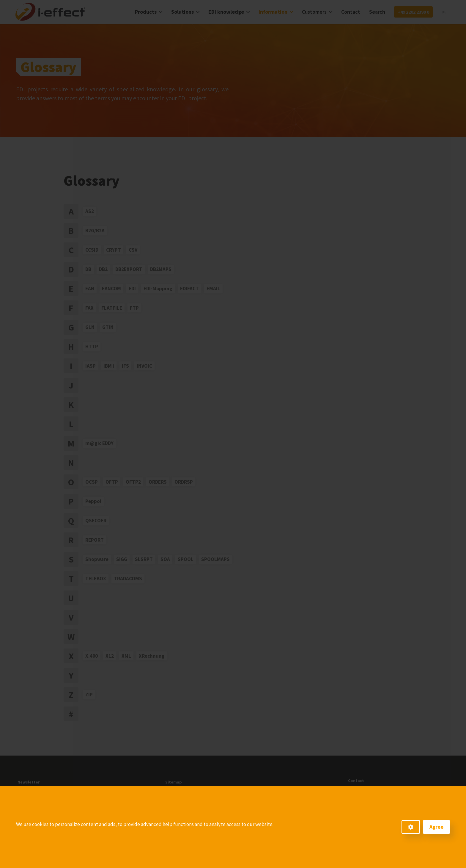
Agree (436, 827)
